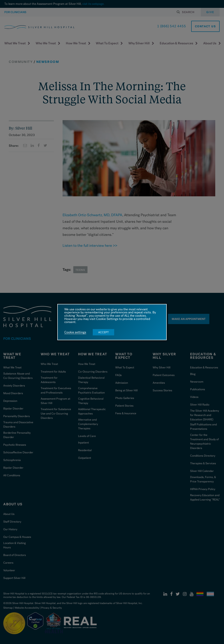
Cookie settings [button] (75, 332)
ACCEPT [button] (103, 332)
